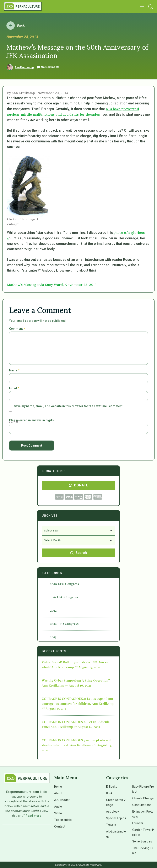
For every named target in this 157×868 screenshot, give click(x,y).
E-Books (112, 787)
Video (58, 813)
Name (14, 370)
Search (78, 553)
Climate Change (143, 798)
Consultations (142, 805)
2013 (53, 637)
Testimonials (63, 820)
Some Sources (142, 841)
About (58, 793)
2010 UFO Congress (64, 584)
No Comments (48, 67)
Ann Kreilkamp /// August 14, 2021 (75, 727)
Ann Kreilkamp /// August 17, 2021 (76, 667)
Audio (58, 807)
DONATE (78, 485)
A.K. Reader (62, 800)
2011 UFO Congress (64, 597)
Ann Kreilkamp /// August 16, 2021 (66, 685)
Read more (33, 816)
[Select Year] (78, 531)
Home (58, 787)
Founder (138, 823)
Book (109, 793)
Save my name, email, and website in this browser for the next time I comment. (69, 406)
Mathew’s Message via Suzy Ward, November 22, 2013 (52, 285)
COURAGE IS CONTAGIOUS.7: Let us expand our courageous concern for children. (78, 701)
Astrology (112, 812)
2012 (53, 610)
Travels (111, 825)
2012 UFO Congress (64, 624)
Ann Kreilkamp (24, 67)
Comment (17, 329)
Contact (60, 826)
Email (14, 388)
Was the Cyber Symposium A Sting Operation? (76, 680)
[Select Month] (78, 541)
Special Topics (116, 818)
